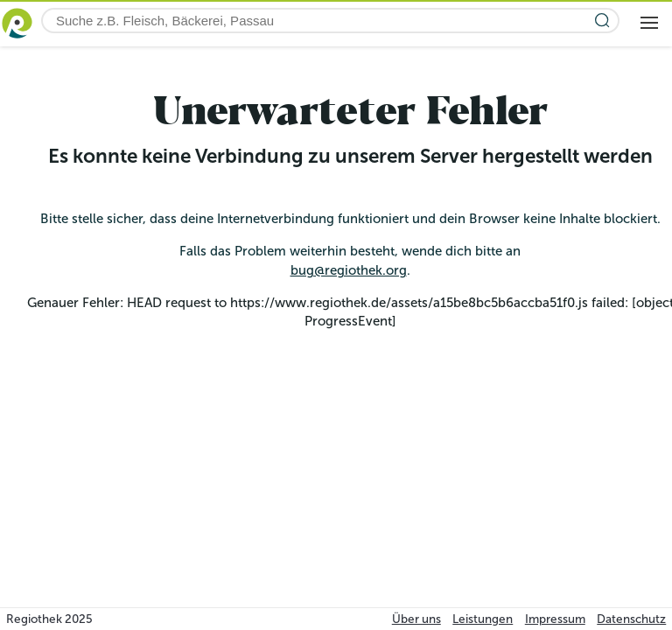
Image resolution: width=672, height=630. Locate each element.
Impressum (555, 619)
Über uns (416, 619)
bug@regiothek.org (349, 270)
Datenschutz (631, 619)
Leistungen (483, 619)
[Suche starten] (602, 21)
